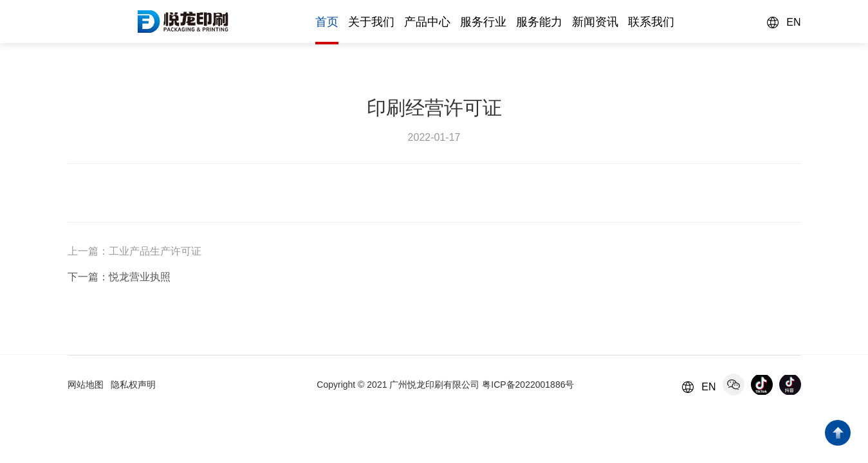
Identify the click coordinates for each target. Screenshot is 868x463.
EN (793, 22)
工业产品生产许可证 (155, 251)
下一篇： (88, 277)
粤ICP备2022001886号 (528, 385)
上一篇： (88, 251)
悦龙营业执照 (140, 277)
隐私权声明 (133, 385)
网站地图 (86, 385)
